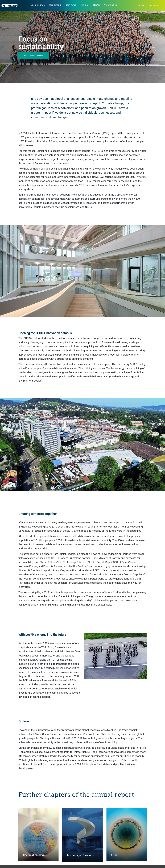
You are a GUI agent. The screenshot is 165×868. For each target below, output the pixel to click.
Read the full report (34, 55)
